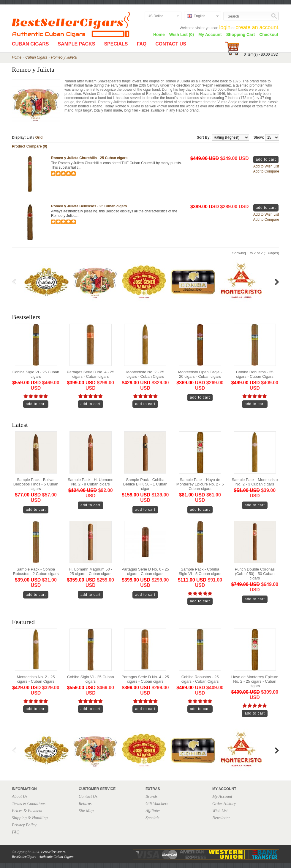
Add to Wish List (266, 166)
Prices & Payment (27, 811)
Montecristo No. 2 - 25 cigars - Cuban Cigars (145, 374)
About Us (20, 796)
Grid (39, 137)
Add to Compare (266, 171)
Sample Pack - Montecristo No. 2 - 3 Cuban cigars (255, 482)
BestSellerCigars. (53, 852)
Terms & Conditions (29, 804)
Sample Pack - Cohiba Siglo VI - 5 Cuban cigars (200, 571)
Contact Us (171, 44)
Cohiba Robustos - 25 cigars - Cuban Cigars (255, 374)
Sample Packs (76, 44)
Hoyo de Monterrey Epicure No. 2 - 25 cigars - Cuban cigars (255, 681)
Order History (224, 804)
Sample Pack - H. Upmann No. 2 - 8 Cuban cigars (91, 482)
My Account (210, 35)
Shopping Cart (241, 35)
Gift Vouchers (157, 804)
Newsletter (221, 818)
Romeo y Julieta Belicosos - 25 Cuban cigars (89, 206)
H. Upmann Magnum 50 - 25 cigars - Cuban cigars (91, 571)
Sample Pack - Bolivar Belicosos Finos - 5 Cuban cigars (36, 484)
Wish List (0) (182, 35)
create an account (257, 27)
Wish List (220, 811)
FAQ (141, 44)
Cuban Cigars (30, 44)
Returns (85, 804)
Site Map (86, 811)
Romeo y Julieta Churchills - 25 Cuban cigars (89, 158)
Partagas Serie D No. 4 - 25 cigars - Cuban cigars (91, 374)
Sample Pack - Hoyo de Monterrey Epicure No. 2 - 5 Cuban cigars (200, 484)
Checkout (269, 35)
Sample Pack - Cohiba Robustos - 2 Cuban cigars (36, 571)
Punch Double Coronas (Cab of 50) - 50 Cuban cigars (255, 574)
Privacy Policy (24, 825)
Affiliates (153, 811)
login (225, 27)
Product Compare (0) (30, 146)
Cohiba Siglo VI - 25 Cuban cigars (36, 374)
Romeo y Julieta (64, 57)
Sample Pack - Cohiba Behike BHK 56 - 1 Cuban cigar (145, 484)
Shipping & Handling (30, 818)
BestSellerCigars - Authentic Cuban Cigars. (43, 857)
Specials (116, 44)
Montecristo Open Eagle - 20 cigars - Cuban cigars (200, 374)
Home (159, 35)
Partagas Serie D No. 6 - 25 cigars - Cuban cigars (145, 571)
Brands (151, 796)
